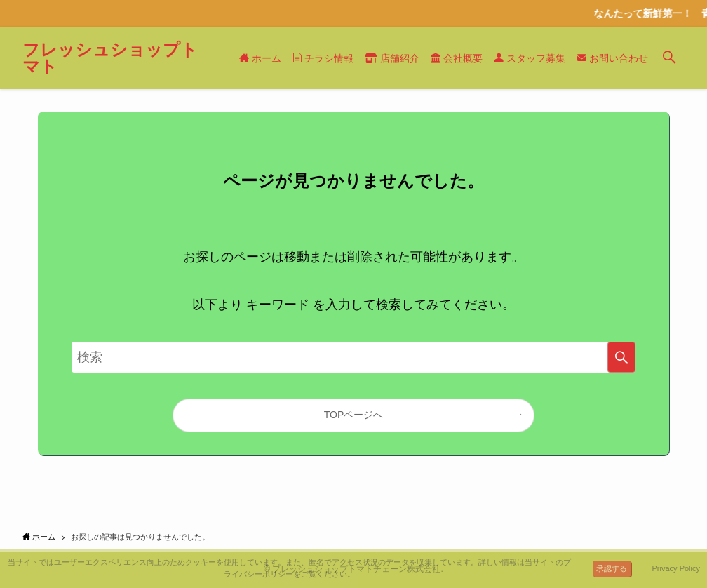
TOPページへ (354, 415)
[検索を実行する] (621, 357)
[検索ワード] (353, 357)
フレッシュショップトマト (110, 58)
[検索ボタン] (669, 58)
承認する (612, 568)
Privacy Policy (676, 568)
